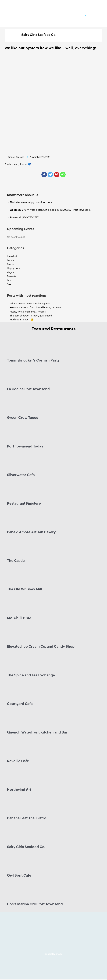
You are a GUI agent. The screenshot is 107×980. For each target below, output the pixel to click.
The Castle (16, 561)
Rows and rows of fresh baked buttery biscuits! (35, 308)
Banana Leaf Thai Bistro (27, 818)
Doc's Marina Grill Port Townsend (35, 904)
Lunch (10, 260)
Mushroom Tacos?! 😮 (22, 320)
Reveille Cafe (18, 761)
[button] (86, 14)
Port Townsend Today (25, 446)
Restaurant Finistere (24, 503)
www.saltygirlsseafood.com (37, 202)
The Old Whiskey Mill (24, 589)
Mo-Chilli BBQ (19, 618)
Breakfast (12, 256)
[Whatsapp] (63, 175)
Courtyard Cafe (20, 704)
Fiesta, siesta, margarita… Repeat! (28, 312)
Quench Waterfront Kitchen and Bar (37, 732)
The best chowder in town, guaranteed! (31, 316)
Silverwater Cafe (21, 475)
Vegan (10, 272)
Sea (9, 284)
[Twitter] (50, 175)
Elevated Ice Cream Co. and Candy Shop (41, 647)
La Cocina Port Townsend (28, 389)
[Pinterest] (57, 175)
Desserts (12, 276)
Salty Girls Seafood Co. (26, 847)
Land (10, 280)
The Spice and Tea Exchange (31, 675)
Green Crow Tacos (23, 418)
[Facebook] (44, 175)
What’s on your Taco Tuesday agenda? (31, 304)
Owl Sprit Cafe (19, 875)
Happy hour (13, 268)
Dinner (11, 264)
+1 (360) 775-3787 (29, 218)
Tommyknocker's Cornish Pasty (33, 360)
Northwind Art (19, 790)
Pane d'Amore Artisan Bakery (31, 532)
